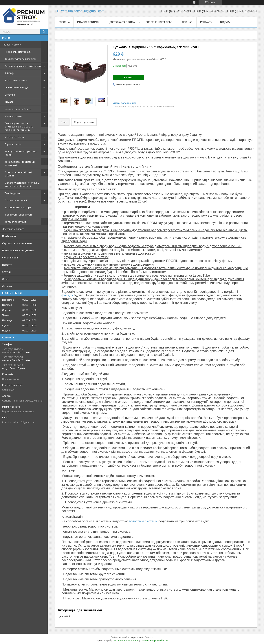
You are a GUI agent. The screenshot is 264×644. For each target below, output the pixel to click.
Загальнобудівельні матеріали (23, 66)
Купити (128, 77)
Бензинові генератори (18, 207)
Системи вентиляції (16, 200)
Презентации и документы (18, 250)
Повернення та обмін (160, 22)
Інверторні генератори (18, 215)
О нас (5, 279)
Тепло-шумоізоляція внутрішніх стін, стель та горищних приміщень (19, 127)
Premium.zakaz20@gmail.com (19, 422)
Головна (64, 22)
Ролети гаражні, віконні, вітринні (19, 174)
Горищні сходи (13, 144)
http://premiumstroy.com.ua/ (18, 411)
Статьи (6, 272)
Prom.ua (149, 637)
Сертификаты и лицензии (17, 243)
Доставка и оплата (13, 229)
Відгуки (225, 22)
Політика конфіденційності (154, 641)
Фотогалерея (10, 258)
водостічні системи (143, 521)
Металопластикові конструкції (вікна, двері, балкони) (22, 184)
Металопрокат (13, 116)
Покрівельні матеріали (18, 52)
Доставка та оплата (122, 22)
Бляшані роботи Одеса (18, 109)
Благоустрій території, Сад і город (21, 153)
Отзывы (7, 286)
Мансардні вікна (14, 137)
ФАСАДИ (9, 73)
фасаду (67, 295)
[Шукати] (44, 32)
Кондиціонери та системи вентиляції (20, 163)
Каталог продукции (16, 222)
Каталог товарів (88, 22)
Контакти (206, 22)
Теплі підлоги (12, 193)
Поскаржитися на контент (126, 641)
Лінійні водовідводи (16, 87)
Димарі (9, 102)
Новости (7, 265)
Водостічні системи (16, 80)
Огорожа (10, 95)
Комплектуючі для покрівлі (20, 59)
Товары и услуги (12, 45)
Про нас (187, 22)
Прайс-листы (10, 236)
